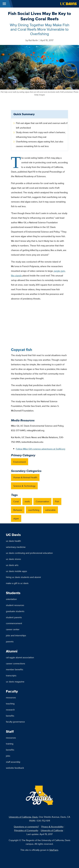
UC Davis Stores (13, 559)
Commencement (14, 623)
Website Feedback (15, 768)
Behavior (18, 510)
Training (10, 744)
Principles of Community (26, 830)
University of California (52, 830)
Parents (10, 641)
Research (10, 710)
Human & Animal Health (25, 477)
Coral (16, 501)
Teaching (10, 704)
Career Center (13, 629)
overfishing (34, 510)
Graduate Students (15, 611)
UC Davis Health (13, 541)
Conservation (42, 501)
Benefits (10, 716)
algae (16, 518)
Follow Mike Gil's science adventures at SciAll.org (41, 449)
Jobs (8, 756)
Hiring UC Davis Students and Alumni (23, 577)
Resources (11, 697)
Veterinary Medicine (16, 547)
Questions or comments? (26, 827)
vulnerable (50, 510)
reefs (27, 501)
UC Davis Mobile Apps (16, 571)
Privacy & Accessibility (52, 827)
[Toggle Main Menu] (4, 4)
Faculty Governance (15, 722)
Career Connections (16, 663)
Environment (20, 462)
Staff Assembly (13, 762)
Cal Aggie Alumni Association (20, 657)
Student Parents (14, 617)
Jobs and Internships (16, 635)
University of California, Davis (23, 817)
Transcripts (11, 675)
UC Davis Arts (12, 565)
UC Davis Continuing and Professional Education (29, 553)
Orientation (11, 599)
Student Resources (15, 605)
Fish (57, 501)
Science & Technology (24, 486)
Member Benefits (15, 669)
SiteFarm (54, 850)
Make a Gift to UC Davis (17, 583)
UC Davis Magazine (15, 682)
